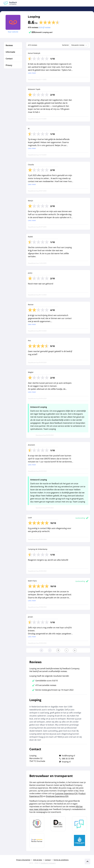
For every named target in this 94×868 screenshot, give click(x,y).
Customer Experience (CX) (66, 793)
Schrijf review (45, 27)
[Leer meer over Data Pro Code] (37, 824)
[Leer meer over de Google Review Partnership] (37, 840)
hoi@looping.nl (68, 756)
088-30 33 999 (68, 759)
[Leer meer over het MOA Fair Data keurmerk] (58, 824)
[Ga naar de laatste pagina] (75, 650)
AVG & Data (38, 860)
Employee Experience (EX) (57, 796)
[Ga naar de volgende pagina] (66, 650)
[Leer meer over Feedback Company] (79, 824)
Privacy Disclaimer (23, 860)
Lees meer (32, 73)
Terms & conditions (61, 860)
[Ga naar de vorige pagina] (50, 650)
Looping (34, 17)
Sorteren (65, 45)
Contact (48, 860)
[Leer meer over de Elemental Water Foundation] (79, 840)
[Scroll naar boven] (88, 861)
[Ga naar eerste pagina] (41, 650)
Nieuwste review (79, 45)
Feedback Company (48, 863)
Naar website (13, 32)
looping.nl (66, 762)
